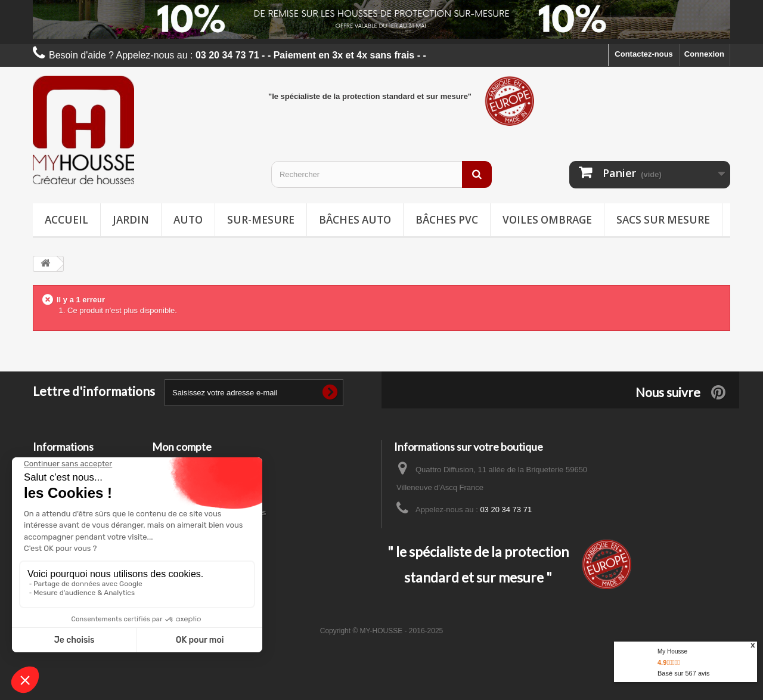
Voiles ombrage (547, 220)
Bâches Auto (355, 220)
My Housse (672, 651)
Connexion (704, 54)
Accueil (66, 220)
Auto (188, 220)
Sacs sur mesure (663, 220)
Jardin (131, 220)
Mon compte (182, 447)
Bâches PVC (447, 220)
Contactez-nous (644, 54)
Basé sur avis (683, 673)
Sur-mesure (261, 220)
